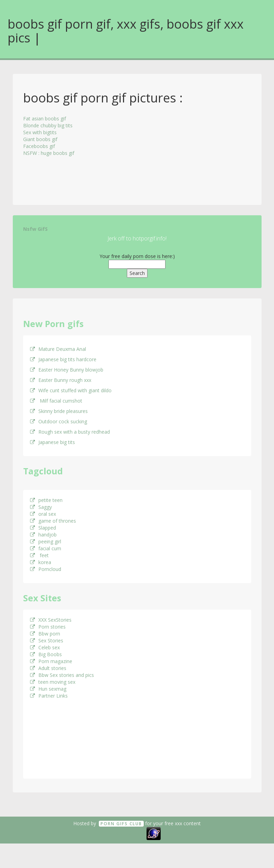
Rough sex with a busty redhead (70, 432)
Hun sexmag (48, 689)
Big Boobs (46, 654)
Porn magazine (51, 661)
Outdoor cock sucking (59, 421)
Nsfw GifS (35, 229)
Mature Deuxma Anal (58, 349)
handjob (43, 535)
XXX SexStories (51, 620)
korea (41, 562)
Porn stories (48, 627)
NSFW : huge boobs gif (49, 153)
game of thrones (53, 521)
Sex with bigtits (40, 132)
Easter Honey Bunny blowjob (67, 370)
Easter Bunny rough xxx (61, 380)
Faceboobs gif (39, 146)
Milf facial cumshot (56, 401)
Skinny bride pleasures (59, 411)
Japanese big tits (53, 442)
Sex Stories (47, 640)
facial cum (46, 548)
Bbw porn (45, 634)
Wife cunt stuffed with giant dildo (71, 390)
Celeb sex (45, 647)
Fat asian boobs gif (45, 119)
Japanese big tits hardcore (63, 359)
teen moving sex (53, 682)
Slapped (43, 528)
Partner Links (49, 696)
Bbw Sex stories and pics (62, 675)
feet (39, 555)
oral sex (43, 514)
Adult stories (48, 668)
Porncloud (46, 569)
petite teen (46, 500)
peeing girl (46, 541)
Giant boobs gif (40, 139)
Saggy (41, 507)
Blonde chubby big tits (48, 125)
